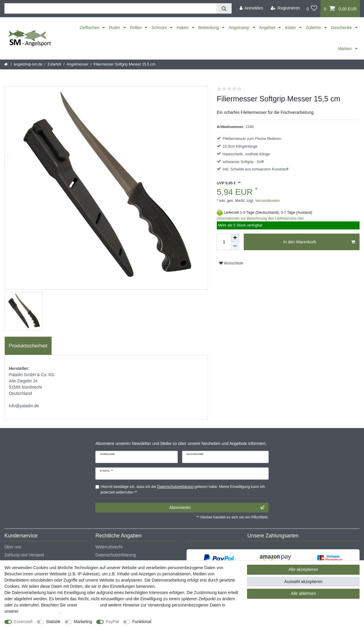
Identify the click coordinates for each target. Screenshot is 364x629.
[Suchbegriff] (110, 8)
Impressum (89, 605)
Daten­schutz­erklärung (40, 611)
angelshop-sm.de (28, 64)
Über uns (13, 547)
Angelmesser (78, 64)
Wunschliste (231, 263)
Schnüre (160, 28)
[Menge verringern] (235, 246)
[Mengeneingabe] (224, 242)
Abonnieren (217, 508)
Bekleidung (209, 28)
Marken (345, 49)
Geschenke (342, 28)
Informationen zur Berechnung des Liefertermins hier (260, 218)
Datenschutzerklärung (116, 555)
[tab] (28, 346)
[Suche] (224, 8)
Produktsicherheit (28, 346)
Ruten (115, 28)
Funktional (142, 622)
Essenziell (23, 622)
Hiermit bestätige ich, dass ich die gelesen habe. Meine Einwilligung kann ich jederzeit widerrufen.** (183, 490)
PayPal (112, 622)
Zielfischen (90, 28)
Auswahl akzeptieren (303, 582)
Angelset (268, 28)
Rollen (137, 28)
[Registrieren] (285, 8)
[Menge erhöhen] (235, 238)
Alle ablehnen (303, 593)
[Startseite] (6, 64)
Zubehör (314, 28)
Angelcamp (240, 28)
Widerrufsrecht (109, 547)
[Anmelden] (251, 8)
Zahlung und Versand (24, 555)
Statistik (53, 622)
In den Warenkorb (319, 242)
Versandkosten (267, 201)
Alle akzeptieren (303, 569)
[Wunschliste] (312, 9)
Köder (291, 28)
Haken (183, 28)
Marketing (83, 622)
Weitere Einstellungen (177, 622)
